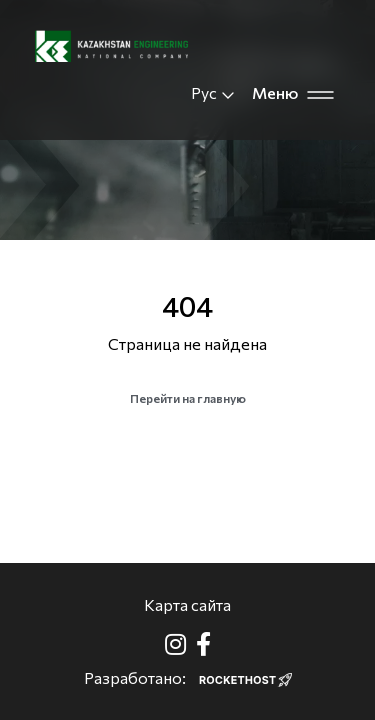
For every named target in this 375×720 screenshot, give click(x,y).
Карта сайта (187, 604)
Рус (213, 93)
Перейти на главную (188, 398)
